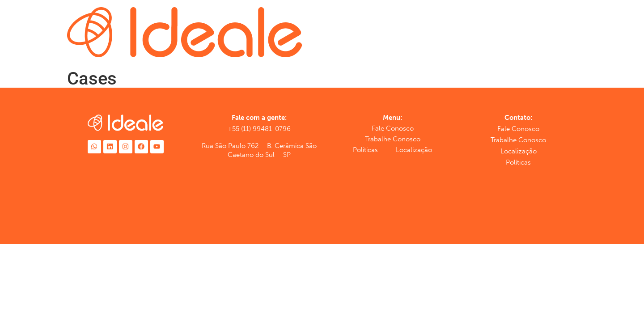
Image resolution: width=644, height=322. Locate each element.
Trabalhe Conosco (393, 139)
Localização (414, 150)
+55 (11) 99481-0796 (259, 129)
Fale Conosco (393, 128)
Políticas (365, 150)
